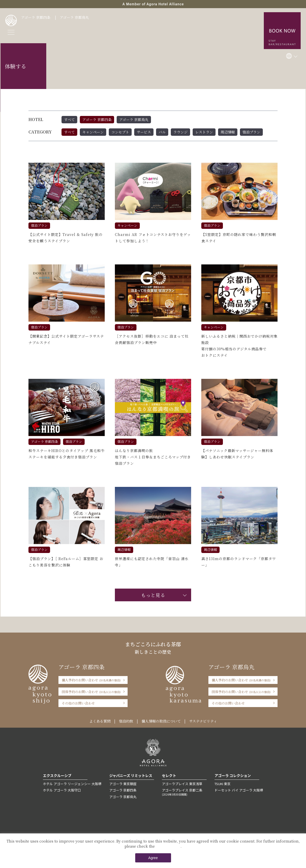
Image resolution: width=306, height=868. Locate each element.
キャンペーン (93, 132)
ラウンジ (180, 132)
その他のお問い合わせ (78, 703)
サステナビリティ (203, 721)
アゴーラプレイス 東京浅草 (182, 784)
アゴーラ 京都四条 (36, 17)
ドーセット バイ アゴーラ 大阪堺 (239, 790)
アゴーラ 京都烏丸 (74, 17)
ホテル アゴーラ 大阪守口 (62, 790)
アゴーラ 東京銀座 (123, 784)
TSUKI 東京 (223, 784)
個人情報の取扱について (161, 721)
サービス (144, 132)
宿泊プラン (251, 132)
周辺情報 (228, 132)
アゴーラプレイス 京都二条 (184, 792)
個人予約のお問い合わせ (91, 680)
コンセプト (120, 132)
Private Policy (168, 846)
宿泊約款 (126, 721)
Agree (153, 858)
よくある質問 (100, 721)
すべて (69, 119)
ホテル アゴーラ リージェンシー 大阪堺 (72, 784)
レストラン (204, 132)
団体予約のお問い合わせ (91, 692)
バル (162, 132)
